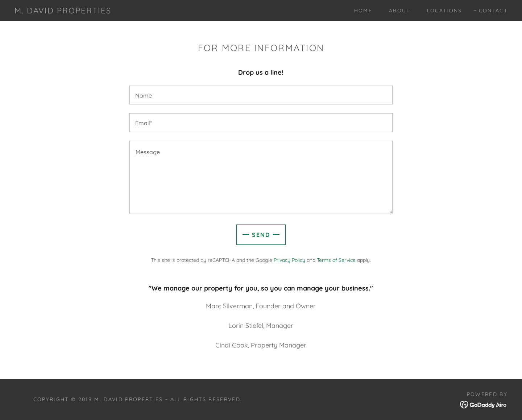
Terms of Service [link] (336, 260)
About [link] (400, 11)
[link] (63, 11)
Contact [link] (493, 11)
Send (261, 235)
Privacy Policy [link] (289, 260)
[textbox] (261, 95)
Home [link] (363, 11)
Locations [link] (445, 11)
